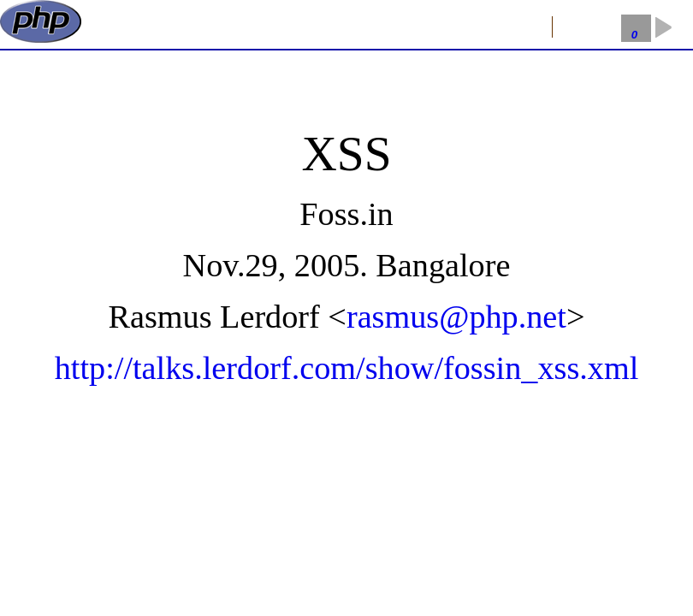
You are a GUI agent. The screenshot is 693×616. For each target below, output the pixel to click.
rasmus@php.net (456, 317)
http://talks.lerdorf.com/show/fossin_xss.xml (347, 368)
